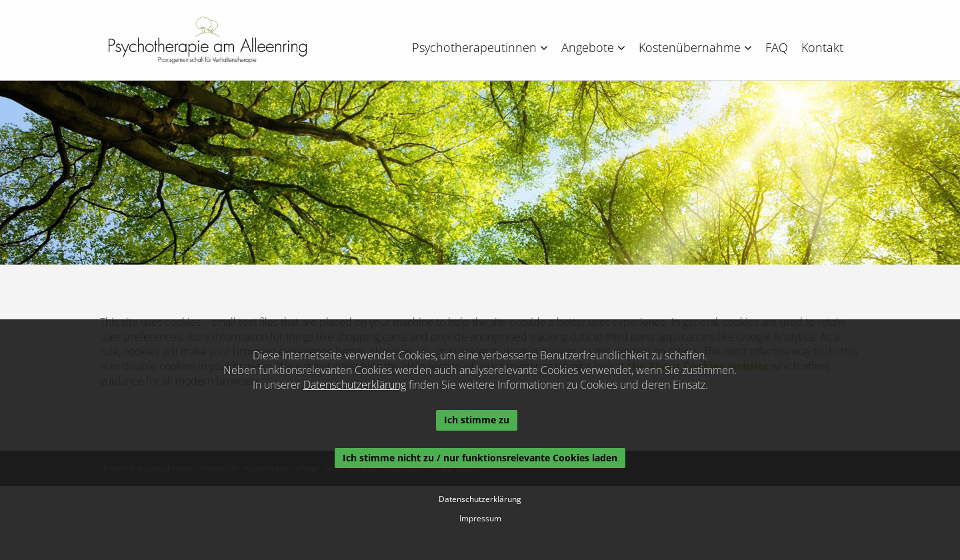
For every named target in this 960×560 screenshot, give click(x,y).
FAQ (777, 47)
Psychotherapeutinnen (480, 47)
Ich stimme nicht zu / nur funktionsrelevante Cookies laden (480, 458)
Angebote (593, 47)
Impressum (480, 519)
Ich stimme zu (477, 420)
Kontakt (822, 47)
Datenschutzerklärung (355, 385)
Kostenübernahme (695, 47)
